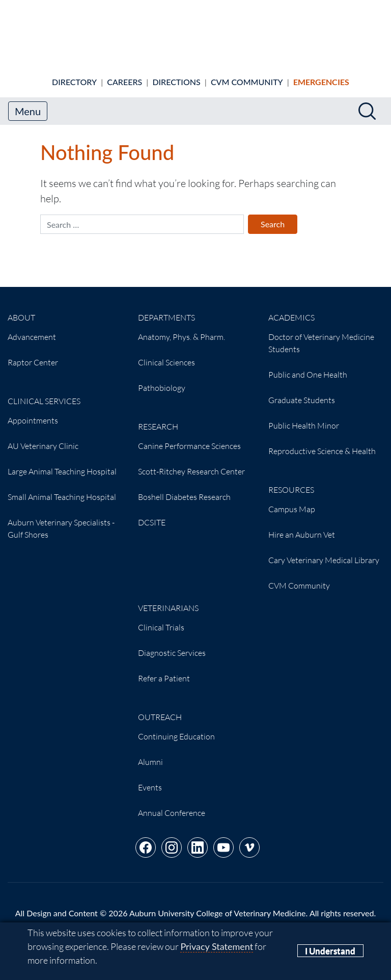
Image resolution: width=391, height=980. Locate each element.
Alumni (150, 753)
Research (158, 418)
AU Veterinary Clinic (43, 437)
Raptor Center (33, 354)
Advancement (32, 328)
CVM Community (247, 73)
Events (150, 779)
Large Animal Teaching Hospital (62, 463)
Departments (166, 309)
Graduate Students (302, 391)
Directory (74, 73)
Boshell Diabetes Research (184, 488)
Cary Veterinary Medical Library (324, 551)
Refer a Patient (164, 670)
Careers (124, 73)
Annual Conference (172, 804)
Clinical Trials (161, 619)
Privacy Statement (217, 946)
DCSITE (152, 514)
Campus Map (292, 500)
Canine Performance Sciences (189, 437)
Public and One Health (308, 366)
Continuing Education (176, 728)
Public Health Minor (304, 417)
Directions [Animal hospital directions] (176, 73)
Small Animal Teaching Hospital (62, 488)
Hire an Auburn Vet (302, 526)
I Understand (330, 951)
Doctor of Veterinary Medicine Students (321, 334)
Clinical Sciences (166, 354)
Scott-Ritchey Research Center (191, 463)
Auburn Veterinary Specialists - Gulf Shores (61, 520)
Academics (291, 309)
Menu (28, 102)
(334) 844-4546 (272, 917)
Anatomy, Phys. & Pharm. (181, 328)
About (21, 309)
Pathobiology (162, 379)
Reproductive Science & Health (322, 442)
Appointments (33, 412)
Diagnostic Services (172, 644)
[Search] (367, 102)
